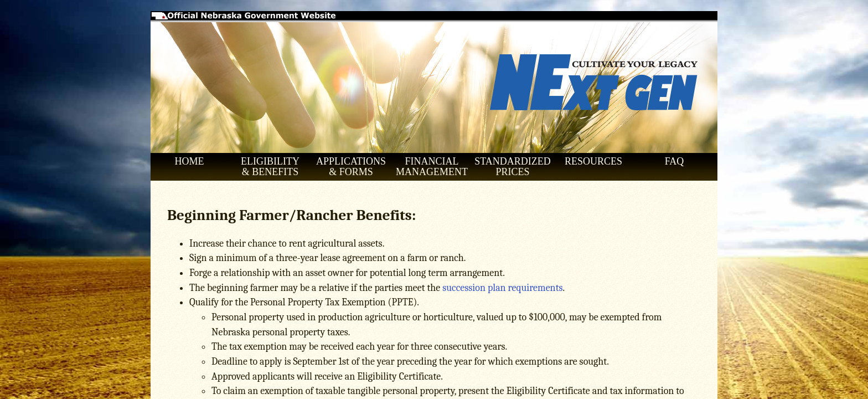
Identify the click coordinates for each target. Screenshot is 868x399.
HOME (190, 161)
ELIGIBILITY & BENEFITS (270, 167)
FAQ (675, 161)
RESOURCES (593, 161)
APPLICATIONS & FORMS (351, 167)
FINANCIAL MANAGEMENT (432, 167)
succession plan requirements (502, 288)
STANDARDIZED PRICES (513, 167)
